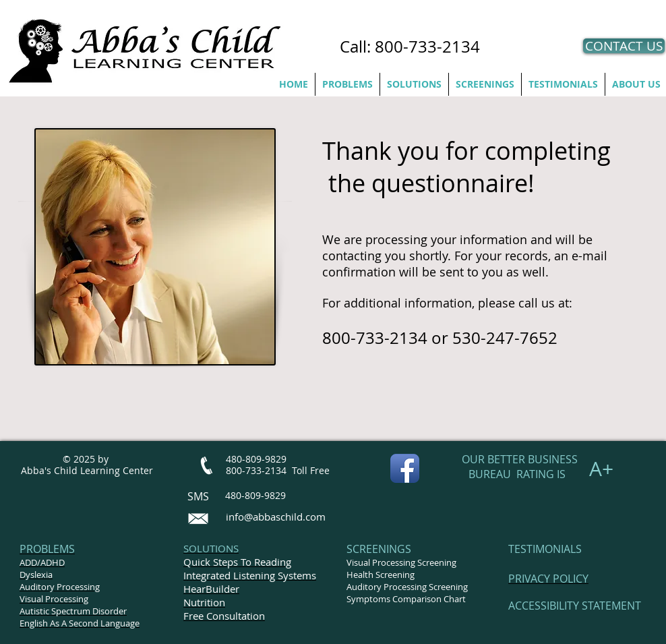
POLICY (571, 579)
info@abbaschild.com (276, 517)
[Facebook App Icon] (405, 468)
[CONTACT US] (624, 46)
